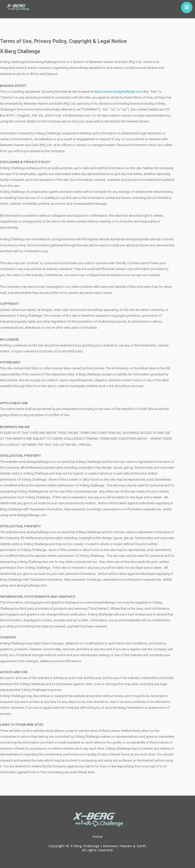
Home (97, 837)
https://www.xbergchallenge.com (118, 92)
